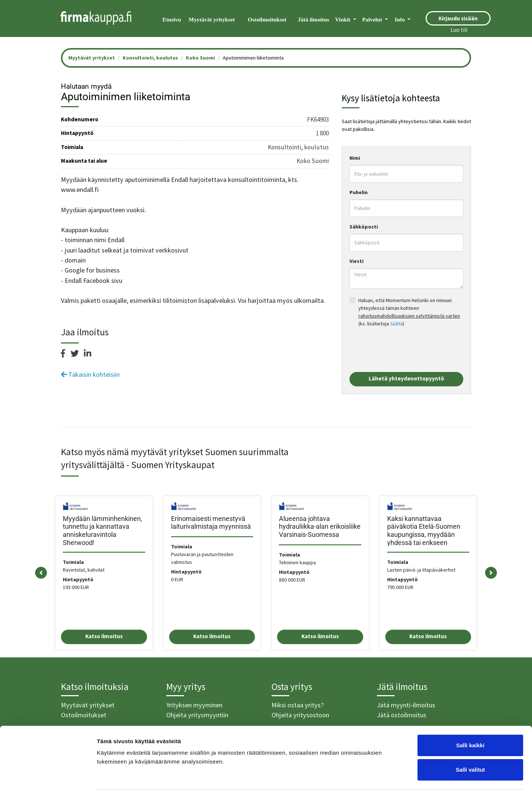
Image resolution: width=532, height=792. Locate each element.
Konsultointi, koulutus (150, 58)
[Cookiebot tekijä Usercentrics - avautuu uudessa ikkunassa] (48, 778)
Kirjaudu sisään (458, 18)
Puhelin (359, 192)
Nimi (355, 158)
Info (400, 19)
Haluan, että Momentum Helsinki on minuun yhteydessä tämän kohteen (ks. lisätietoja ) (409, 312)
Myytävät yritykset (212, 19)
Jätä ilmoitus (313, 19)
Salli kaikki (470, 719)
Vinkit (343, 19)
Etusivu (172, 19)
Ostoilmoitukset (267, 19)
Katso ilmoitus (104, 636)
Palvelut (373, 19)
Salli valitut (470, 743)
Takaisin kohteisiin (90, 374)
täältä (396, 324)
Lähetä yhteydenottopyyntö (406, 378)
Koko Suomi (200, 58)
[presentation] (406, 350)
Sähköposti (364, 227)
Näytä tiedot (395, 777)
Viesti (357, 261)
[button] (41, 573)
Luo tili (459, 30)
